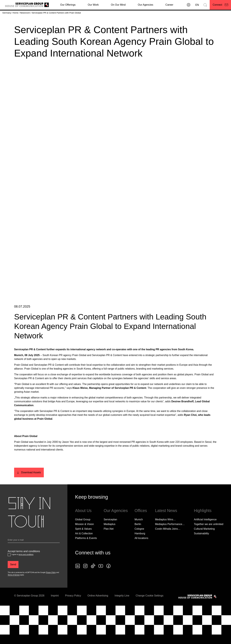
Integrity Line (122, 604)
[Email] (34, 550)
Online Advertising (98, 604)
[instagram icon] (85, 575)
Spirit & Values (83, 538)
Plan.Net (109, 538)
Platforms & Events (86, 547)
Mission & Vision (84, 533)
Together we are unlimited (209, 533)
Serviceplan (110, 528)
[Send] (13, 573)
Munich (139, 528)
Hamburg (140, 542)
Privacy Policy (51, 581)
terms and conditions (26, 563)
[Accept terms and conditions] (9, 564)
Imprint (55, 604)
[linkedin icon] (78, 575)
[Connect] (220, 5)
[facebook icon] (108, 575)
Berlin (138, 533)
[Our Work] (93, 5)
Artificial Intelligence (205, 528)
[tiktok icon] (93, 575)
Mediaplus (109, 533)
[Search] (205, 5)
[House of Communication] (198, 606)
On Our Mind (118, 5)
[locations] (188, 5)
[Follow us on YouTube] (101, 575)
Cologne (139, 538)
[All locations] (141, 547)
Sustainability (201, 542)
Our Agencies (145, 5)
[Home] (16, 13)
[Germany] (7, 13)
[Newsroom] (25, 13)
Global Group (83, 528)
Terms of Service (14, 584)
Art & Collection (84, 542)
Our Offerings (68, 5)
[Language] (197, 5)
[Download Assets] (29, 481)
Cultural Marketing (204, 538)
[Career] (169, 5)
